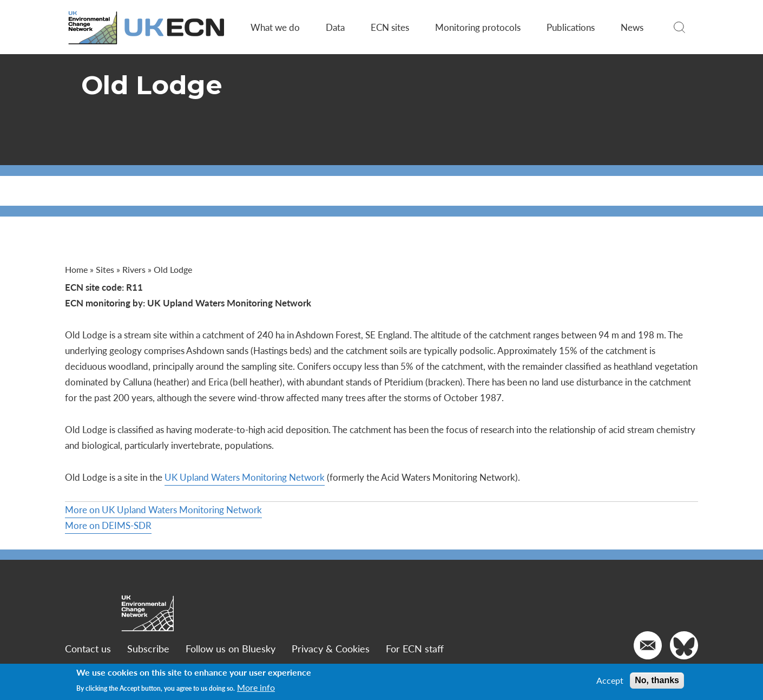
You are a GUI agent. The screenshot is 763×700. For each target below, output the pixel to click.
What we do (275, 27)
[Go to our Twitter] (684, 645)
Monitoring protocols (478, 27)
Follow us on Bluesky (231, 648)
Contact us (88, 648)
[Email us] (648, 645)
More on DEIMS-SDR (108, 525)
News (632, 27)
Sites (105, 269)
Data (335, 27)
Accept (610, 681)
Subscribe (148, 648)
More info (256, 688)
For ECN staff (415, 648)
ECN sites (390, 27)
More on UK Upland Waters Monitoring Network (163, 509)
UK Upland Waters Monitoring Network (245, 477)
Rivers (134, 269)
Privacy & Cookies (331, 648)
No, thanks (657, 680)
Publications (571, 27)
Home (76, 269)
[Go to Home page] (147, 27)
